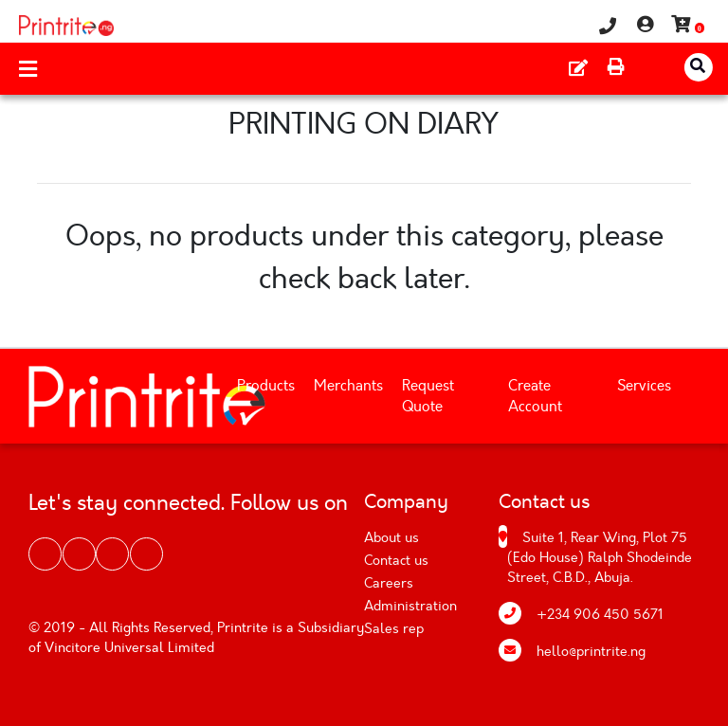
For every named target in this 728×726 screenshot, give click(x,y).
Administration (410, 606)
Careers (389, 583)
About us (391, 538)
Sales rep (394, 629)
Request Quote (428, 397)
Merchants (348, 386)
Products (266, 386)
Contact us (396, 561)
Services (644, 386)
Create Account (535, 397)
